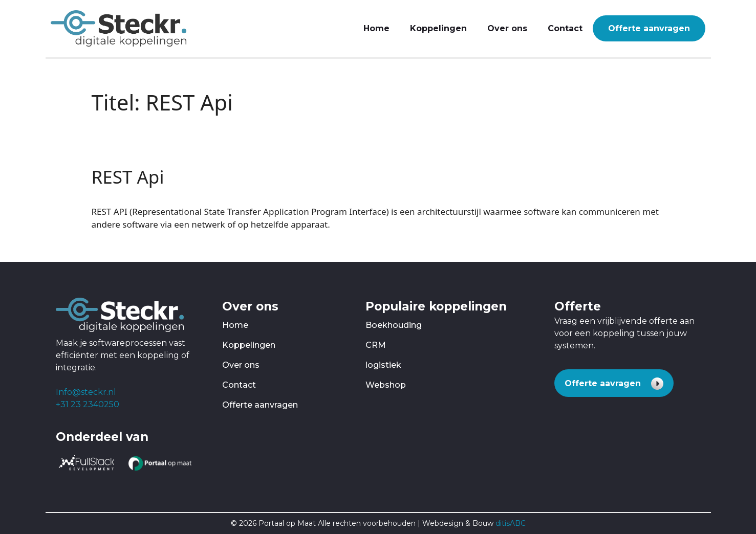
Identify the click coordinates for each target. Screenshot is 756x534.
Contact (565, 28)
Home (376, 28)
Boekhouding (394, 325)
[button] (614, 383)
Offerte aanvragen (649, 28)
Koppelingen (438, 28)
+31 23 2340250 (88, 404)
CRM (376, 345)
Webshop (386, 385)
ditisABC (511, 523)
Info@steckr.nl (86, 392)
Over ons (507, 28)
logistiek (383, 365)
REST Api (128, 177)
